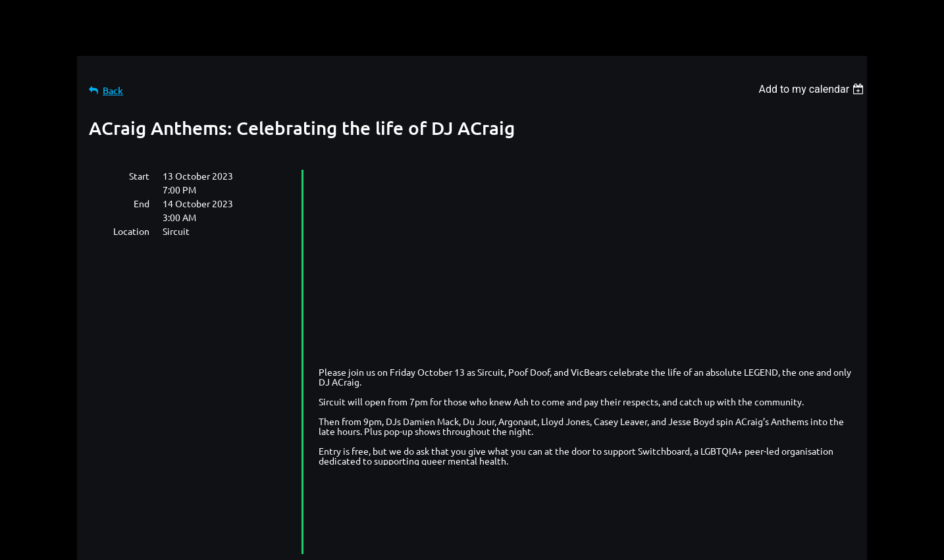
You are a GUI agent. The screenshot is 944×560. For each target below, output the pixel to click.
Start (139, 176)
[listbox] (813, 89)
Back (113, 90)
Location (131, 231)
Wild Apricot (710, 544)
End (142, 203)
